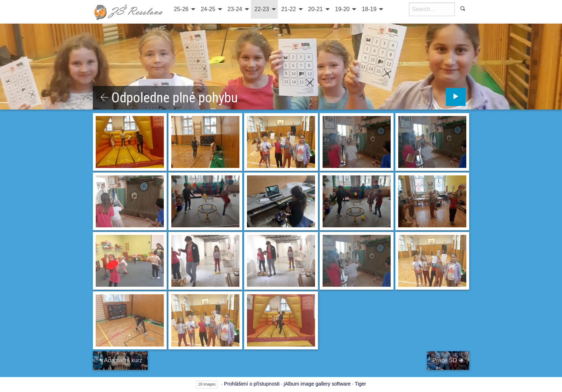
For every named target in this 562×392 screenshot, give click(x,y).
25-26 (181, 9)
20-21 (316, 9)
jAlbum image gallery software (317, 384)
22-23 (262, 9)
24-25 (208, 9)
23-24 (235, 9)
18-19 (369, 9)
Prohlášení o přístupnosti (252, 384)
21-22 (289, 9)
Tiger (360, 384)
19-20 (342, 9)
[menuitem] (184, 9)
